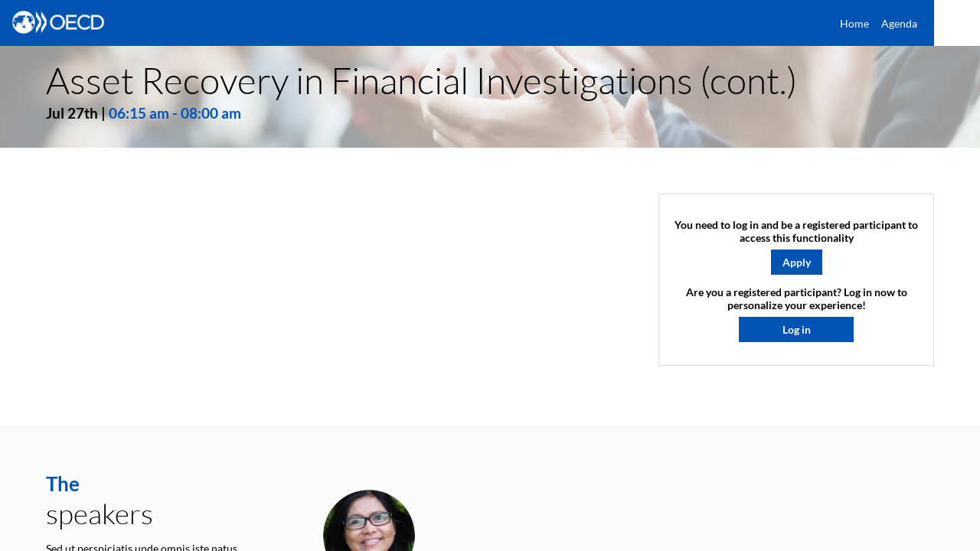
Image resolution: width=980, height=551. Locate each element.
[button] (797, 261)
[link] (854, 23)
